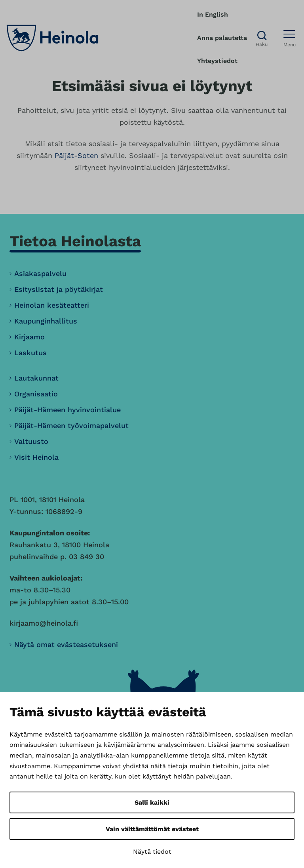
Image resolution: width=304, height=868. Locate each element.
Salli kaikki (152, 802)
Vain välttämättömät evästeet (152, 829)
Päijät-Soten (76, 155)
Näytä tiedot (152, 852)
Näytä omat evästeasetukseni (66, 644)
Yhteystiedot (217, 61)
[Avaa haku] (262, 38)
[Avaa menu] (289, 38)
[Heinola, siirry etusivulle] (52, 38)
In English (213, 14)
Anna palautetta (222, 38)
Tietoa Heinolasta (75, 241)
